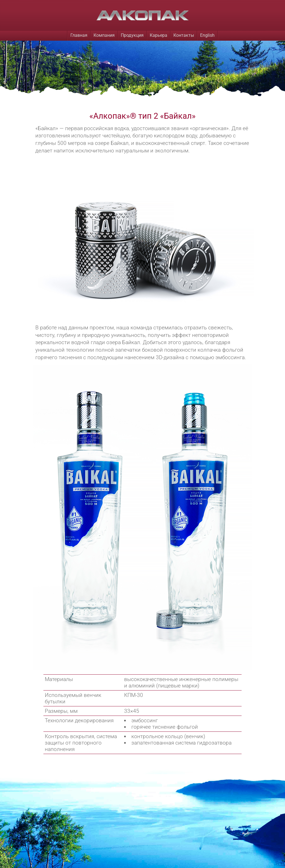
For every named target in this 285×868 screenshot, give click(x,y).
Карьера (159, 35)
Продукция (132, 35)
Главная (79, 35)
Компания (104, 35)
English (207, 35)
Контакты (184, 35)
